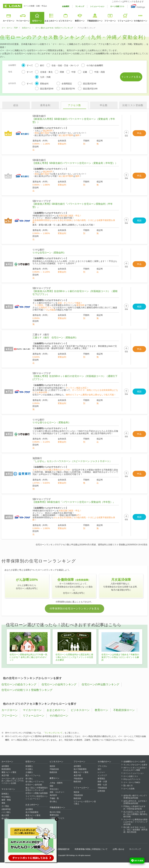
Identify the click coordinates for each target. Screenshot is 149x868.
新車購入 (5, 794)
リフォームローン (125, 21)
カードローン (9, 21)
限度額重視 (6, 769)
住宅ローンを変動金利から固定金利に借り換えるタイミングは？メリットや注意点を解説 (74, 657)
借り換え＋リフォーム (35, 782)
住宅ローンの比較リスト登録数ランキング (27, 690)
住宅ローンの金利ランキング (59, 684)
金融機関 (66, 6)
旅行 (99, 769)
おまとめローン (51, 21)
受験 (51, 786)
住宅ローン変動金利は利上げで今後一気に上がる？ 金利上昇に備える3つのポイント (28, 657)
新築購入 (29, 766)
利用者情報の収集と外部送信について (91, 849)
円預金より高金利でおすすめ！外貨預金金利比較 (134, 808)
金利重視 (5, 766)
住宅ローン (37, 21)
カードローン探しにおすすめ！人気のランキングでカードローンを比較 (13, 781)
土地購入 (29, 772)
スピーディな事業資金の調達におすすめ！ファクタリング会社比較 (135, 822)
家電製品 (101, 779)
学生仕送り (54, 789)
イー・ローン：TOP (10, 28)
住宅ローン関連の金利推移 (37, 793)
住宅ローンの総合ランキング (19, 684)
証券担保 (101, 791)
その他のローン (140, 21)
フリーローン (110, 21)
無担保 (52, 766)
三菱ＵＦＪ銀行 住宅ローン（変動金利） (55, 338)
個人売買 (5, 815)
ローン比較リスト (117, 6)
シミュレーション (97, 6)
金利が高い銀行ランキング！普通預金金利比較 (135, 797)
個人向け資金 (55, 812)
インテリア (102, 775)
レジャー (101, 772)
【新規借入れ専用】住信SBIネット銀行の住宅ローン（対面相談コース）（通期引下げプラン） (75, 293)
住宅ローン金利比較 (34, 785)
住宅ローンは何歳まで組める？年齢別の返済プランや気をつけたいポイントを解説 (120, 657)
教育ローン (80, 21)
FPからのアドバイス (132, 779)
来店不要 (5, 775)
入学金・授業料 (56, 783)
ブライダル (102, 766)
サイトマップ (135, 849)
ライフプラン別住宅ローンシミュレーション (37, 797)
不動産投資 (102, 788)
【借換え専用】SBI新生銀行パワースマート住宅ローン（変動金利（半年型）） (75, 163)
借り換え (5, 818)
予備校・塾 (54, 798)
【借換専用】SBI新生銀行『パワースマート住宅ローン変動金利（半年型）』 (74, 502)
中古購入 (29, 769)
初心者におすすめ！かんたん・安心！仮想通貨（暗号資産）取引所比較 (135, 830)
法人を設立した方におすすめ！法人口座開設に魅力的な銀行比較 (135, 814)
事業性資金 (54, 815)
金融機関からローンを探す (134, 762)
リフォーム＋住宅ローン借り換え (85, 803)
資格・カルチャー (57, 792)
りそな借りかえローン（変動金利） (52, 422)
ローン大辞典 (129, 789)
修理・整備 (6, 800)
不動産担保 (54, 769)
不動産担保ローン (95, 21)
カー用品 (5, 806)
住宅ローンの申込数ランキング (100, 684)
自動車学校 (6, 809)
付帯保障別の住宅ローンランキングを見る (74, 609)
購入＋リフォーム (33, 775)
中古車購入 (6, 797)
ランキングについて (54, 733)
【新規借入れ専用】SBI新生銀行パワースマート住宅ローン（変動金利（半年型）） (74, 121)
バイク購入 (6, 812)
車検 (3, 803)
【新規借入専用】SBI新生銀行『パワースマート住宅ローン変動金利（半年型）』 (73, 205)
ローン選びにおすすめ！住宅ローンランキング (54, 28)
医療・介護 (102, 782)
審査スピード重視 (9, 772)
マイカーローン (23, 21)
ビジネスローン (65, 21)
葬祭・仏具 (102, 785)
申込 (139, 133)
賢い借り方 (128, 786)
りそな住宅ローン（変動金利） (49, 253)
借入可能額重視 (32, 812)
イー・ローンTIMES (132, 782)
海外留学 (53, 795)
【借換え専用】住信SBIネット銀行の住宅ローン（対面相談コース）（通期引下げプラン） (75, 378)
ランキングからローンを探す (135, 765)
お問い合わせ (118, 849)
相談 (139, 220)
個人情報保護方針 (62, 849)
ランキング (80, 6)
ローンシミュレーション (134, 773)
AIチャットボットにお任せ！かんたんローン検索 (135, 769)
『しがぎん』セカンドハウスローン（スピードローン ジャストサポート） (72, 461)
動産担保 (53, 772)
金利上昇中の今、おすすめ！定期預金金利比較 (135, 802)
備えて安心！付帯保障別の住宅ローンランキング (37, 789)
